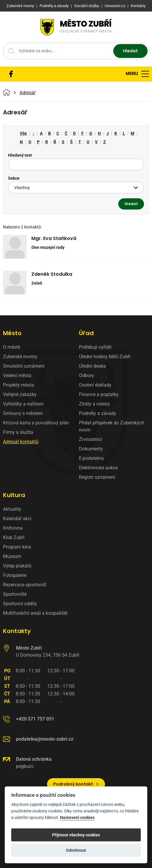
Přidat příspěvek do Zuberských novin (112, 426)
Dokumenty (91, 449)
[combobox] (76, 188)
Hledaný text (20, 155)
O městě (12, 347)
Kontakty (17, 631)
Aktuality (12, 509)
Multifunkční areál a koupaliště (35, 613)
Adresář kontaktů (21, 442)
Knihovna (13, 528)
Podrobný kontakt (76, 784)
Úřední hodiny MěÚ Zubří (105, 357)
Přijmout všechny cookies (76, 835)
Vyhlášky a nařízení (23, 404)
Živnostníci (90, 439)
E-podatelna (91, 458)
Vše (23, 133)
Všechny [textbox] (22, 188)
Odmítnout (76, 850)
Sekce (14, 178)
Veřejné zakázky (20, 394)
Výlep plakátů (17, 566)
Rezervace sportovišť (25, 585)
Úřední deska (92, 366)
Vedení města (17, 375)
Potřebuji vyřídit (95, 347)
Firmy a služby (18, 432)
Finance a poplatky (99, 394)
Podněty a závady (98, 413)
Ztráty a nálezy (94, 404)
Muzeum (12, 556)
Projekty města (18, 385)
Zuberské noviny (20, 357)
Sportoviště (15, 594)
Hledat (130, 51)
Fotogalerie (15, 575)
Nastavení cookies (77, 818)
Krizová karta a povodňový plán (36, 423)
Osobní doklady (95, 385)
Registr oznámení (97, 477)
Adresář (28, 93)
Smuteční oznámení (24, 366)
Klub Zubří (14, 537)
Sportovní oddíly (20, 604)
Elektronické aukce (98, 468)
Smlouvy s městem (23, 413)
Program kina (17, 547)
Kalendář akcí (17, 519)
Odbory (86, 375)
